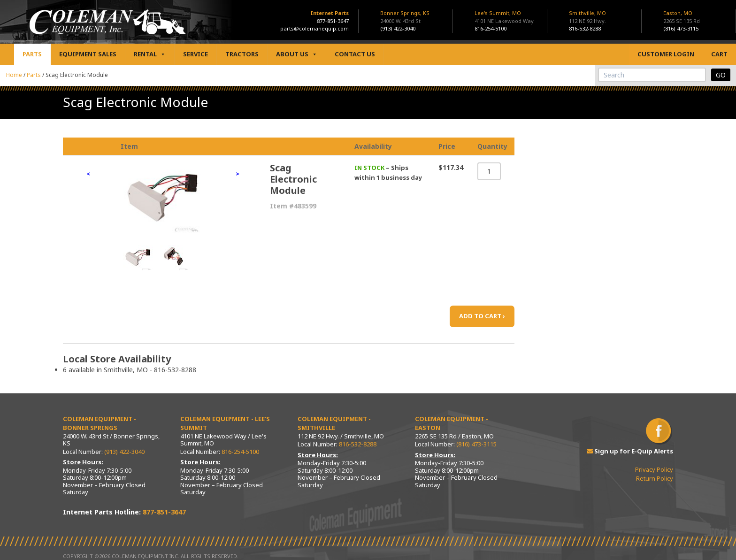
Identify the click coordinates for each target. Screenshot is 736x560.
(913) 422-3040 (398, 28)
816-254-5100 (491, 28)
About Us (297, 54)
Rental (150, 54)
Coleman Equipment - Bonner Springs (100, 423)
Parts (32, 54)
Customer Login (666, 54)
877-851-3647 (333, 21)
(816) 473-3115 (681, 28)
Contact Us (355, 54)
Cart (719, 54)
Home (14, 75)
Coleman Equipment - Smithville (334, 423)
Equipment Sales (88, 54)
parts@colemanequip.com (314, 28)
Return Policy (655, 478)
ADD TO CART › (482, 316)
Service (195, 54)
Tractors (242, 54)
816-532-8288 (585, 28)
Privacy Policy (654, 469)
